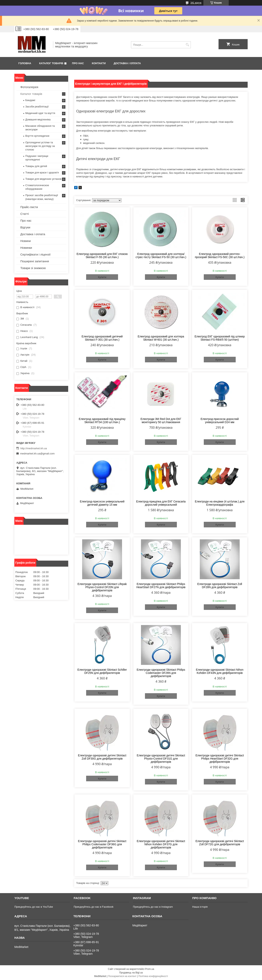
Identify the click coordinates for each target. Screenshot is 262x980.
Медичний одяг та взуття (40, 113)
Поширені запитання (35, 261)
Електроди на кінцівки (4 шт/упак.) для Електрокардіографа (220, 503)
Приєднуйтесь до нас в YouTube (34, 907)
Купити (102, 277)
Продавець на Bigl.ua (131, 973)
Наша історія (200, 907)
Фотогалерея (29, 87)
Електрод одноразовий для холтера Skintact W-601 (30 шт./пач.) (161, 338)
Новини (26, 241)
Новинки (26, 248)
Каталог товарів (51, 63)
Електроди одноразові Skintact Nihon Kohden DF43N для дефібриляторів (220, 671)
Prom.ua (150, 969)
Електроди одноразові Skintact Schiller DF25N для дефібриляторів (102, 671)
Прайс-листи (29, 207)
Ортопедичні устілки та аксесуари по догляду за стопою (40, 146)
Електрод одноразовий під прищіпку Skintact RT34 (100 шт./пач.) (102, 421)
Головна (25, 63)
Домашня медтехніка (38, 119)
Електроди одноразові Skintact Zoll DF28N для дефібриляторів (220, 586)
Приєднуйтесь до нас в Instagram (153, 907)
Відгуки (25, 227)
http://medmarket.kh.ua (34, 448)
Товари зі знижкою (33, 268)
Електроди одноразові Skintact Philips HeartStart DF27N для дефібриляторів (161, 586)
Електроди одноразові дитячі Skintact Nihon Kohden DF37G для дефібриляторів (161, 844)
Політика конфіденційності (153, 976)
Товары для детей (36, 166)
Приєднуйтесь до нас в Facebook (93, 907)
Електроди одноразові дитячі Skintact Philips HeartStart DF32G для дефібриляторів (220, 759)
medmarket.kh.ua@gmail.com (37, 454)
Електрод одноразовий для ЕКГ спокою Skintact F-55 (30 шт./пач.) (102, 256)
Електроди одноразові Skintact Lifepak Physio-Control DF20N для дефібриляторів (102, 587)
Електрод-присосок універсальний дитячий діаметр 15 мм (102, 503)
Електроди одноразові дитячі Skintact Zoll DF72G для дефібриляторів (220, 843)
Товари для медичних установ (43, 179)
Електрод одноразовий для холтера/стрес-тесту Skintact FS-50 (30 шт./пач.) (161, 256)
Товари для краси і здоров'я (42, 173)
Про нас (78, 63)
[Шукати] (187, 45)
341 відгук (196, 3)
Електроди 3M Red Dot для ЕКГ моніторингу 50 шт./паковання (161, 421)
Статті (25, 214)
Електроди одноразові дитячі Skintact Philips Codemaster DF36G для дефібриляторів (102, 844)
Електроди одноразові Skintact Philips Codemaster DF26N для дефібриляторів (161, 673)
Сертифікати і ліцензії (35, 254)
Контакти (99, 63)
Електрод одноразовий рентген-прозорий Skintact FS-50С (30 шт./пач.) (220, 256)
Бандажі (30, 100)
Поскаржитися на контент (122, 976)
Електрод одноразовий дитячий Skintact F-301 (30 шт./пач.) (102, 338)
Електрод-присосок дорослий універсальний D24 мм (220, 421)
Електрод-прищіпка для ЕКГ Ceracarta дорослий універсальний (161, 503)
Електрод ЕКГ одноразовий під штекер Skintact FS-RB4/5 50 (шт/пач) (220, 338)
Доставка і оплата (127, 63)
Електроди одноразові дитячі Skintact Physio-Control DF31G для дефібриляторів (161, 759)
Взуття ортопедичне (37, 136)
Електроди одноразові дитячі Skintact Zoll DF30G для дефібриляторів (102, 757)
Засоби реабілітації (37, 107)
